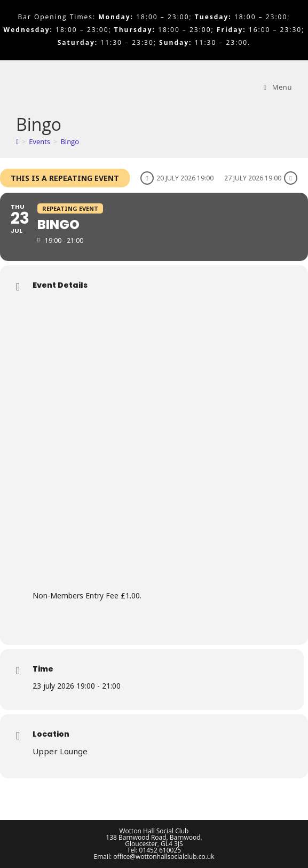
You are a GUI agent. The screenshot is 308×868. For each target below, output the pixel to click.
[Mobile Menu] (278, 87)
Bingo (70, 141)
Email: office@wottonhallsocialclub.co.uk (154, 857)
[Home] (17, 141)
